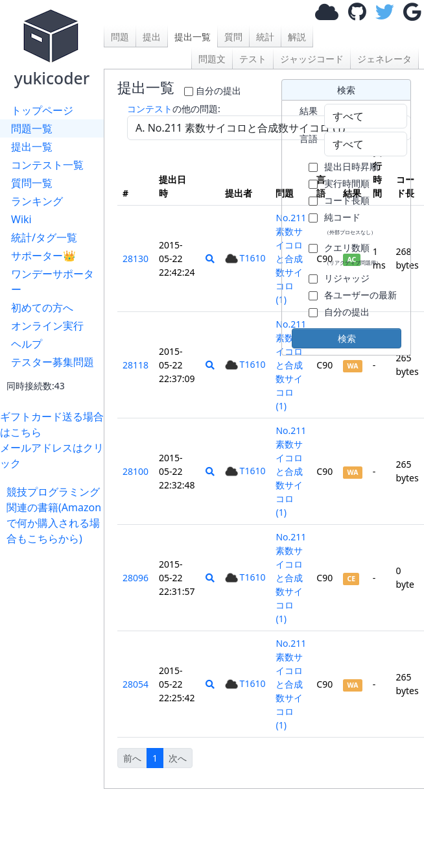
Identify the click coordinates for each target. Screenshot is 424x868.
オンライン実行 (47, 326)
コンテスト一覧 (47, 165)
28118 (135, 365)
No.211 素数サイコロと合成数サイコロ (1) (291, 365)
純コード (350, 223)
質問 (233, 37)
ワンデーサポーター (53, 282)
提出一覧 (32, 147)
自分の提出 (218, 90)
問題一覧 (32, 128)
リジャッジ (347, 278)
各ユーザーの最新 (360, 295)
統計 (265, 37)
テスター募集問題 (53, 362)
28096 (135, 578)
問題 (120, 37)
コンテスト (150, 109)
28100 (135, 471)
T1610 (245, 258)
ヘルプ (27, 344)
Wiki (21, 219)
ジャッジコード (312, 59)
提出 (152, 37)
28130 (135, 259)
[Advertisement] (55, 587)
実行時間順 (347, 183)
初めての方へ (42, 307)
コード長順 (347, 200)
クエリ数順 (353, 254)
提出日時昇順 (351, 166)
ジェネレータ (384, 59)
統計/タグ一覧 (44, 237)
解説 (297, 37)
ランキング (37, 201)
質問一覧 (32, 183)
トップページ (42, 110)
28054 (135, 684)
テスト (253, 59)
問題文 (212, 59)
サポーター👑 (43, 256)
